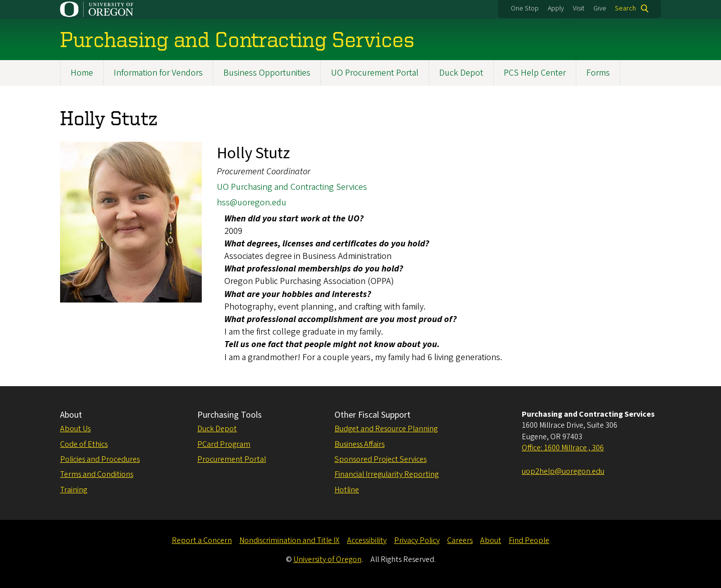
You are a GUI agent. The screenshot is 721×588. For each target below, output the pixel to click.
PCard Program (224, 444)
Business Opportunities (267, 73)
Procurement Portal (232, 459)
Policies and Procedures (100, 459)
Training (74, 490)
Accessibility (367, 540)
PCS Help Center (535, 73)
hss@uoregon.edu (252, 203)
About (71, 415)
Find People (529, 540)
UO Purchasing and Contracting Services (292, 187)
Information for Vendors (158, 73)
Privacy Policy (417, 540)
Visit (579, 9)
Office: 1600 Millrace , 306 (563, 448)
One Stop (525, 9)
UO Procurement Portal (375, 73)
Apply (556, 9)
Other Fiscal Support (373, 415)
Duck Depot (461, 73)
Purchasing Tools (230, 415)
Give (600, 9)
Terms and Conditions (97, 474)
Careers (460, 540)
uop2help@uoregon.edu (563, 471)
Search (625, 9)
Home (82, 73)
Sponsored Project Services (381, 459)
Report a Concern (202, 540)
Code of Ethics (84, 444)
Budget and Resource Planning (386, 429)
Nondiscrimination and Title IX (289, 540)
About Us (75, 429)
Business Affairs (359, 444)
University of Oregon (327, 559)
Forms (598, 73)
